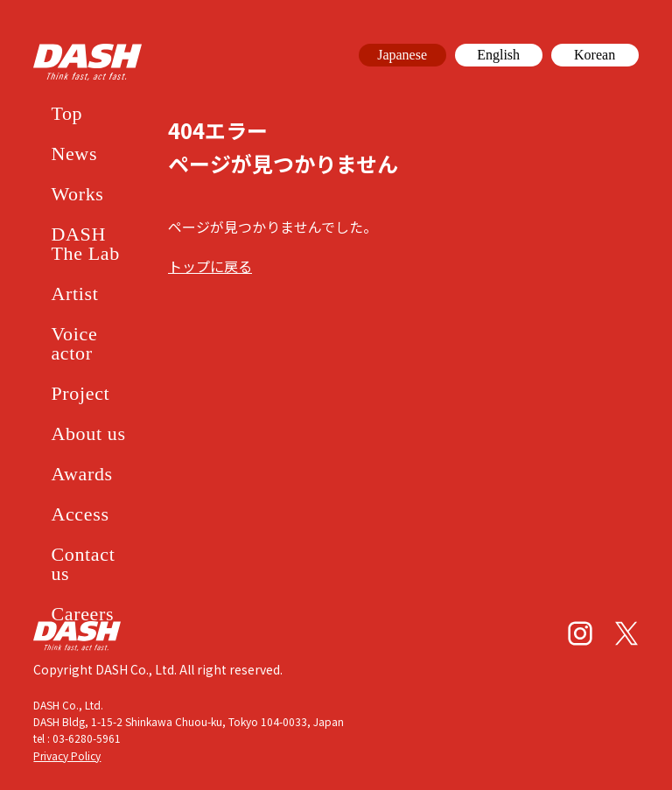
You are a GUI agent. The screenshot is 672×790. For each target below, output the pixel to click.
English (498, 55)
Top (66, 113)
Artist (74, 294)
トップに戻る (210, 266)
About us (88, 433)
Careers (82, 614)
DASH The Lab (85, 244)
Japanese (402, 55)
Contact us (83, 564)
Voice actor (74, 343)
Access (80, 514)
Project (80, 393)
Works (77, 194)
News (74, 154)
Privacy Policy (67, 755)
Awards (81, 474)
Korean (595, 55)
